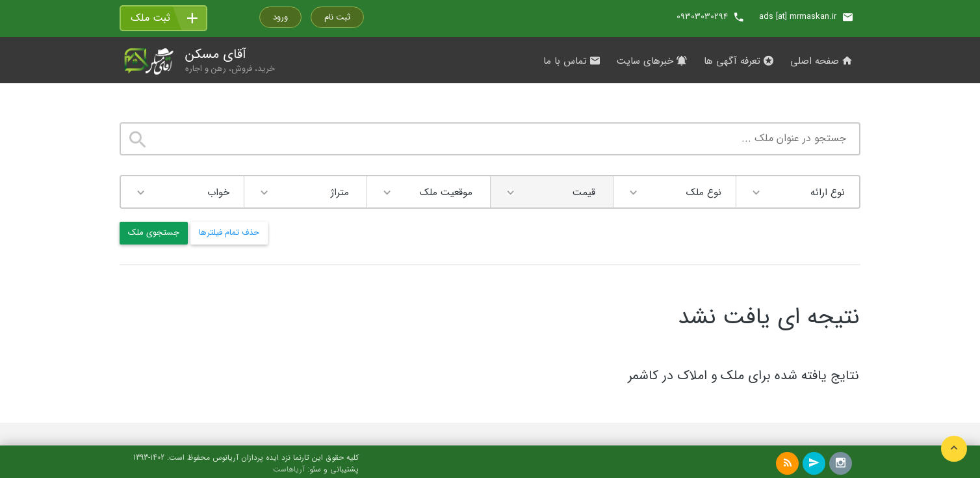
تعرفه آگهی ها (739, 61)
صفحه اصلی (821, 61)
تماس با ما (572, 61)
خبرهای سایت (652, 61)
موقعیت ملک (446, 193)
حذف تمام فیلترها (229, 232)
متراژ (340, 193)
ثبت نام (337, 17)
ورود (280, 17)
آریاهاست (289, 470)
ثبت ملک (150, 18)
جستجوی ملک (154, 232)
